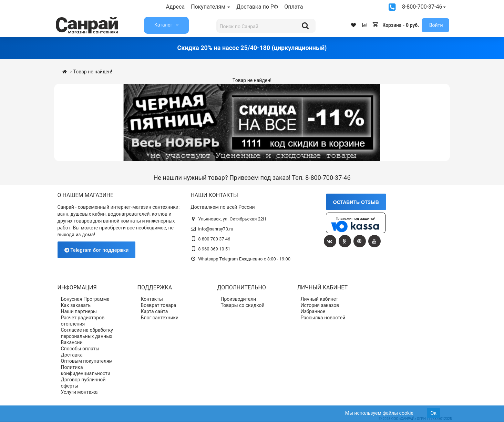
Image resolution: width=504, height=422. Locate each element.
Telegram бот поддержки (97, 250)
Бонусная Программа (85, 299)
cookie (406, 413)
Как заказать (76, 305)
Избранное (313, 311)
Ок (434, 413)
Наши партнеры (79, 311)
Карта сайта (155, 311)
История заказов (320, 305)
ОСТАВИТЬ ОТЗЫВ (356, 202)
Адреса (176, 7)
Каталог (164, 25)
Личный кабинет (320, 299)
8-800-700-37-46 (424, 7)
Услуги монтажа (79, 392)
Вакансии (72, 342)
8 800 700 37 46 (214, 239)
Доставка (72, 355)
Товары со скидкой (243, 305)
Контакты (152, 299)
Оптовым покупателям (87, 361)
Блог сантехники (160, 318)
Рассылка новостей (323, 318)
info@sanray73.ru (216, 229)
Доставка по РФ (257, 7)
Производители (239, 299)
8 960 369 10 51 (214, 249)
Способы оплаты (80, 349)
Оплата (294, 7)
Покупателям (210, 7)
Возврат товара (159, 305)
